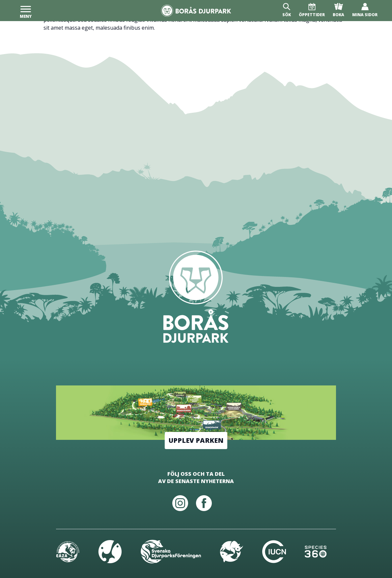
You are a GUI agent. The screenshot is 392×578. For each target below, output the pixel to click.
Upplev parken (196, 440)
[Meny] (26, 11)
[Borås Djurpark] (196, 11)
